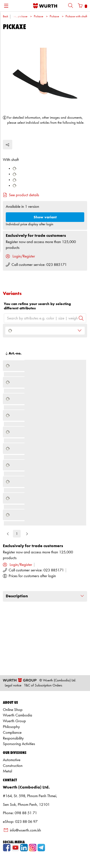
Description (45, 596)
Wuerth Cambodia (18, 715)
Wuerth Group (14, 721)
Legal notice (13, 686)
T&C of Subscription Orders (43, 686)
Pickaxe (39, 16)
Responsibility (13, 738)
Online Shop (13, 710)
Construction (13, 766)
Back (6, 17)
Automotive (12, 760)
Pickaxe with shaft (76, 16)
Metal (7, 771)
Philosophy (11, 727)
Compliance (12, 733)
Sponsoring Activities (19, 744)
